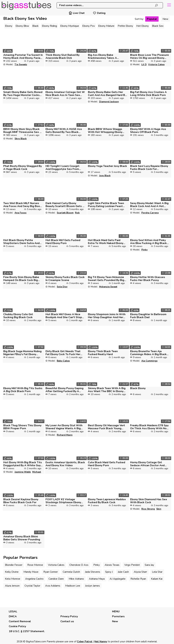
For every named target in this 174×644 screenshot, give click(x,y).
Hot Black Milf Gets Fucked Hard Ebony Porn (63, 242)
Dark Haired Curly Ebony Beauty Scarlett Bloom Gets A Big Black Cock (65, 205)
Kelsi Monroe (13, 579)
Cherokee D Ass (79, 565)
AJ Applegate (118, 579)
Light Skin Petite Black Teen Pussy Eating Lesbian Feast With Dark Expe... (106, 205)
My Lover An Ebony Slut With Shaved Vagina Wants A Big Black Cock (64, 427)
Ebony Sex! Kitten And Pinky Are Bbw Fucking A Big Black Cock (148, 242)
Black (35, 26)
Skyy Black (21, 139)
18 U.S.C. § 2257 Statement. (27, 631)
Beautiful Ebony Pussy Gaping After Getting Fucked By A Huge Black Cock (64, 390)
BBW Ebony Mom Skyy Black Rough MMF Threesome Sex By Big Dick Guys (23, 131)
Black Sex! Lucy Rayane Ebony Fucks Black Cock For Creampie (149, 168)
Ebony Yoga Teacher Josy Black (107, 166)
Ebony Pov (89, 26)
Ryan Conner (51, 572)
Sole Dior (62, 287)
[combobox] (110, 5)
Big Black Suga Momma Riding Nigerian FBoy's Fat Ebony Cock (22, 353)
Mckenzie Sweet (108, 287)
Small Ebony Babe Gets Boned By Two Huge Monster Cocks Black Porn (23, 94)
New (165, 19)
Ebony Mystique (70, 26)
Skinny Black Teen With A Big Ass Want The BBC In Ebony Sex (107, 390)
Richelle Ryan (138, 579)
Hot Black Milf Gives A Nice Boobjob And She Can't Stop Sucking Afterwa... (64, 316)
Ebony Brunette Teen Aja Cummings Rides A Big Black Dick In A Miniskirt (148, 353)
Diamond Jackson (109, 102)
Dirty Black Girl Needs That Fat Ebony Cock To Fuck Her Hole (63, 353)
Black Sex (158, 26)
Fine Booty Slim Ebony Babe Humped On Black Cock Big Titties (21, 279)
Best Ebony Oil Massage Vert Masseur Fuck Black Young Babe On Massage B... (106, 427)
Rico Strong (148, 509)
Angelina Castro (34, 579)
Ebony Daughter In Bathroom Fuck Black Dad (148, 316)
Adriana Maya (97, 579)
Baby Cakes (63, 361)
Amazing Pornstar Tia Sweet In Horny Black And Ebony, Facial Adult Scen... (23, 56)
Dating (99, 13)
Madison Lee (73, 586)
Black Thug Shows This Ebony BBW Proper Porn (22, 427)
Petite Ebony (125, 26)
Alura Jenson (12, 586)
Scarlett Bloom (65, 213)
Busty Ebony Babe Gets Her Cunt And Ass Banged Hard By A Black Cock (107, 94)
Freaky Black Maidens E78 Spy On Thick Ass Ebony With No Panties (149, 427)
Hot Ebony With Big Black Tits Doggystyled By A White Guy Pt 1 (23, 464)
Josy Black (105, 176)
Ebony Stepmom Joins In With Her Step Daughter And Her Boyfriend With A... (107, 316)
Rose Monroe (35, 565)
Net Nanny (101, 642)
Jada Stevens (93, 572)
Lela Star (157, 572)
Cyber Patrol (85, 642)
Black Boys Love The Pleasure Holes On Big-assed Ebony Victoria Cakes (149, 56)
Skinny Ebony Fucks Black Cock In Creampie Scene (65, 279)
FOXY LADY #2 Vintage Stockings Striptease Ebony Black (63, 501)
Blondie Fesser (14, 565)
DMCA (13, 616)
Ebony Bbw (22, 26)
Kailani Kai (157, 579)
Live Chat (77, 13)
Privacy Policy (69, 616)
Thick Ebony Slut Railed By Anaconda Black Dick (62, 56)
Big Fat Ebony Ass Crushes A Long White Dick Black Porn (148, 94)
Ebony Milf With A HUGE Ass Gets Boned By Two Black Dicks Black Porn (64, 131)
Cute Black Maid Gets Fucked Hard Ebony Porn (107, 464)
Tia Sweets (21, 64)
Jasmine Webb (23, 472)
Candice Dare (56, 579)
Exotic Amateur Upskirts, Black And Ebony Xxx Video (65, 464)
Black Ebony (138, 388)
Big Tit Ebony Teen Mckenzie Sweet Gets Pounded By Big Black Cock (106, 279)
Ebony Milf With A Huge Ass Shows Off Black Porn (148, 131)
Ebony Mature (106, 26)
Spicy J (109, 572)
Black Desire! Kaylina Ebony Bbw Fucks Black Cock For (21, 501)
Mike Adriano (76, 579)
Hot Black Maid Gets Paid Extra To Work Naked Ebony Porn (106, 242)
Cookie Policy (17, 626)
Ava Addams (53, 586)
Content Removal (20, 621)
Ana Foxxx (21, 213)
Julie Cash (123, 572)
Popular (152, 19)
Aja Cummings (149, 361)
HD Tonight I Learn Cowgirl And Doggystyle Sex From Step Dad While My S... (62, 168)
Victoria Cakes (156, 64)
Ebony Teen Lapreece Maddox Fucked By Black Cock (107, 501)
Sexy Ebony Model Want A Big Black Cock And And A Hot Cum (149, 205)
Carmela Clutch (71, 572)
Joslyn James (92, 586)
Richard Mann (65, 435)
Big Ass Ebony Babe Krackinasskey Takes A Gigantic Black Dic (102, 56)
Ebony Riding (49, 26)
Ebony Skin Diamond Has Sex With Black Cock (149, 501)
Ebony (9, 26)
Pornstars (118, 616)
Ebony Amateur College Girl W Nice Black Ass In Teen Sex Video (65, 94)
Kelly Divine (12, 572)
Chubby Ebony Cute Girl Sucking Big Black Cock (18, 316)
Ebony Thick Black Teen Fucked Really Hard (103, 353)
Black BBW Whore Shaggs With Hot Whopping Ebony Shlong (105, 131)
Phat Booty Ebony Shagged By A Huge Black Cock (23, 168)
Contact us (67, 621)
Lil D (144, 64)
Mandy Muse (31, 572)
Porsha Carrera (150, 213)
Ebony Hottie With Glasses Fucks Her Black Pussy (148, 279)
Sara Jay (149, 565)
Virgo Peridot (132, 565)
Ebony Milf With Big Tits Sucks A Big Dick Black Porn (23, 390)
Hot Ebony (142, 26)
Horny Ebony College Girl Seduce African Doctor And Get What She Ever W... (147, 464)
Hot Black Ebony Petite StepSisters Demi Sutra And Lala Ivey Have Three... (21, 242)
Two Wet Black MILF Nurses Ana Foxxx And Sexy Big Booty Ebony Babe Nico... (23, 205)
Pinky (144, 250)
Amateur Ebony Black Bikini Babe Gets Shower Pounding (22, 538)
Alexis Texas (112, 565)
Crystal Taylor (32, 586)
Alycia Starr (140, 572)
